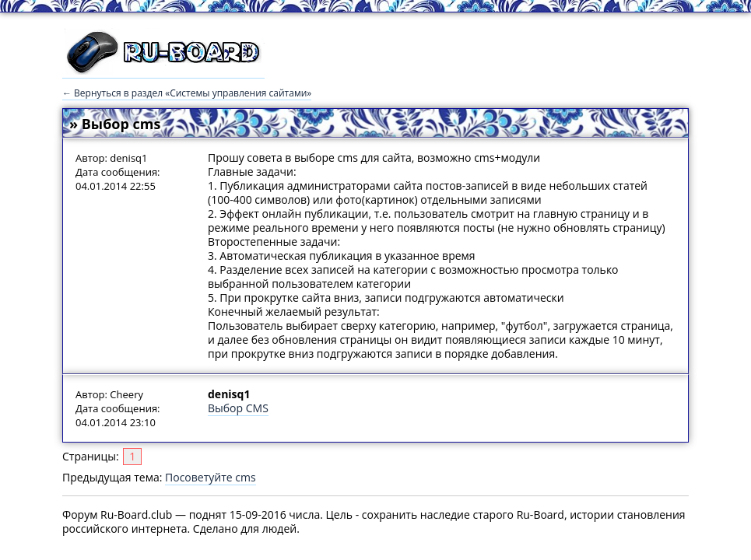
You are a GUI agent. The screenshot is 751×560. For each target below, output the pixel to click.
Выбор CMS (238, 408)
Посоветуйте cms (211, 477)
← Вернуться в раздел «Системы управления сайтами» (187, 93)
